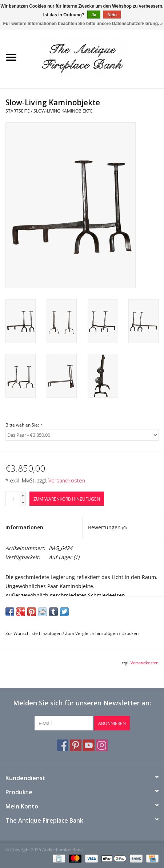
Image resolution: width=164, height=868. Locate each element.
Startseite (18, 111)
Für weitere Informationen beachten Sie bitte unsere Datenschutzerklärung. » (83, 24)
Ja (94, 15)
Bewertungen (107, 527)
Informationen (24, 527)
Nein (112, 15)
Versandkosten (67, 480)
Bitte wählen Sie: (24, 425)
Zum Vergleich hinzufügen (92, 633)
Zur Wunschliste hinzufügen (33, 633)
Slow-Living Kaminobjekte (63, 111)
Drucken (130, 633)
